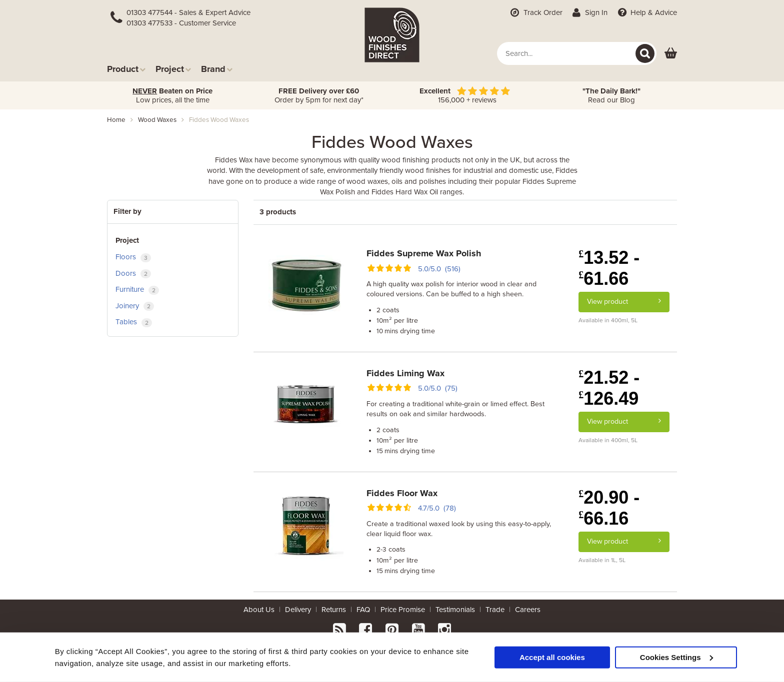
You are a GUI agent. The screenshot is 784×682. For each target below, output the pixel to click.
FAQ (363, 610)
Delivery (298, 610)
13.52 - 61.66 (609, 268)
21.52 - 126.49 (609, 388)
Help (646, 12)
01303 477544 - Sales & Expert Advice (188, 12)
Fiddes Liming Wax (405, 373)
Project (173, 69)
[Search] (645, 53)
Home (116, 120)
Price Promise (403, 610)
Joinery (135, 306)
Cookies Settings (676, 657)
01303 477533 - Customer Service (181, 23)
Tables (134, 322)
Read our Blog (611, 95)
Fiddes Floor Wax (402, 493)
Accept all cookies (552, 657)
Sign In (589, 12)
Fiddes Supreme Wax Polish (424, 253)
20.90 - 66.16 (609, 508)
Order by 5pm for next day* (319, 95)
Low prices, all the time (172, 95)
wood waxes (157, 120)
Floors (133, 257)
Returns (334, 610)
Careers (528, 610)
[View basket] (671, 54)
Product (126, 69)
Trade (495, 610)
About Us (259, 610)
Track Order (535, 12)
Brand (217, 69)
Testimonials (455, 610)
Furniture (137, 290)
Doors (133, 274)
